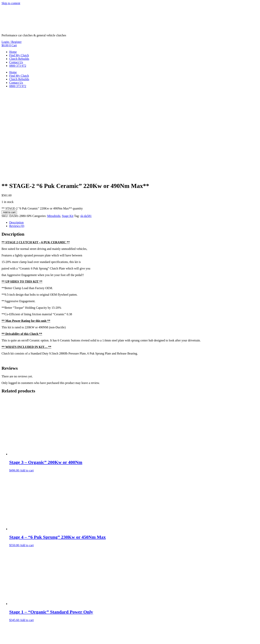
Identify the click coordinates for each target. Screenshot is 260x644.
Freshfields (29, 631)
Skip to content (11, 3)
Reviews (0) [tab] (17, 142)
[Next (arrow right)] (7, 642)
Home (13, 52)
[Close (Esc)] (15, 638)
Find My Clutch (19, 55)
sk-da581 (86, 132)
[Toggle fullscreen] (7, 638)
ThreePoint (60, 631)
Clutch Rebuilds (19, 59)
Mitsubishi (54, 132)
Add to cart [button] (27, 387)
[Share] (11, 638)
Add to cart (9, 128)
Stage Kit (68, 132)
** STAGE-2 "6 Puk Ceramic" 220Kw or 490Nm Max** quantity (42, 125)
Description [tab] (16, 139)
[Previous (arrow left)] (3, 642)
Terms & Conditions (14, 624)
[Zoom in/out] (3, 638)
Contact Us (16, 62)
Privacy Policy (38, 624)
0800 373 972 (18, 66)
